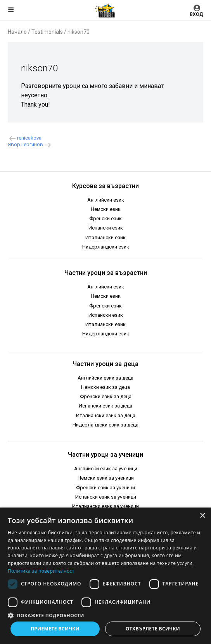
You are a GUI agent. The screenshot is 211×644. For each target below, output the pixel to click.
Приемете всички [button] (55, 629)
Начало (17, 32)
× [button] (202, 516)
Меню (11, 10)
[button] (105, 615)
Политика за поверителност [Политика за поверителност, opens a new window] (41, 571)
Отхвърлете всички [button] (153, 629)
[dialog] (105, 576)
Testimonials (47, 32)
